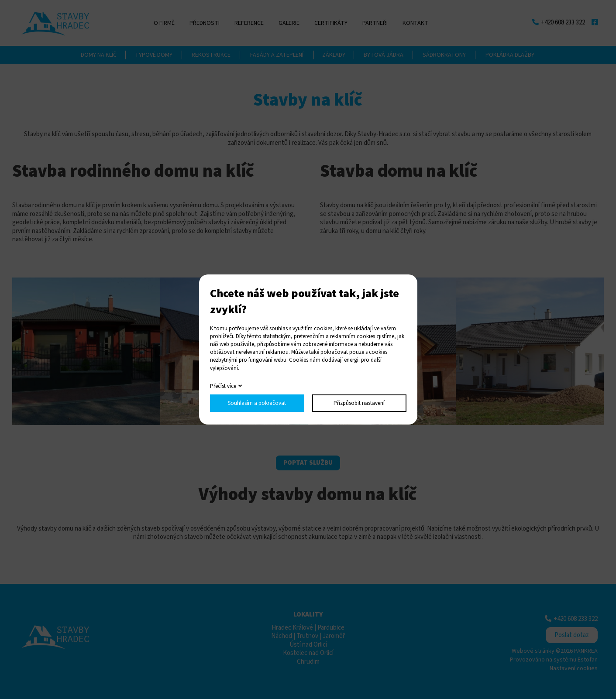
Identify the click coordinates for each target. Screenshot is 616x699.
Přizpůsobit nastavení (359, 403)
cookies (323, 329)
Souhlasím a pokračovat (257, 403)
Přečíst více (223, 386)
